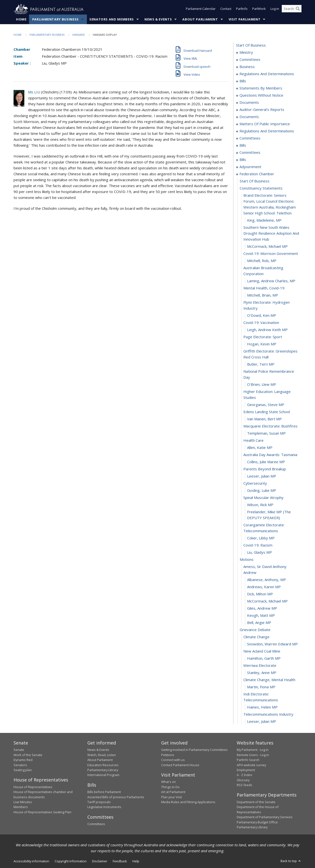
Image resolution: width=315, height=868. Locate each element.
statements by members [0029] (261, 88)
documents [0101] (249, 117)
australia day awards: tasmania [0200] (270, 455)
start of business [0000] (251, 45)
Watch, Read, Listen (102, 755)
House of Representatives (33, 787)
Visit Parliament (244, 19)
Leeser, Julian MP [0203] (262, 476)
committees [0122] (250, 138)
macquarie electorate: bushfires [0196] (270, 426)
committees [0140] (250, 153)
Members (21, 807)
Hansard (79, 35)
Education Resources (103, 765)
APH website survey (251, 765)
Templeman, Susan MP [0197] (266, 433)
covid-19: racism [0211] (258, 545)
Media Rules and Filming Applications (188, 802)
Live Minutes (23, 802)
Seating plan (23, 770)
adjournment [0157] (250, 167)
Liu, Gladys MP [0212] (260, 552)
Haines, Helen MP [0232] (262, 707)
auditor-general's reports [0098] (262, 110)
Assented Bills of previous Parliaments (116, 797)
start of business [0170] (255, 181)
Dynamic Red (23, 760)
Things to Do (170, 787)
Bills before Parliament (104, 792)
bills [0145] (243, 160)
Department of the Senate (256, 802)
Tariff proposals (99, 802)
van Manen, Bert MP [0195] (264, 419)
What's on (169, 782)
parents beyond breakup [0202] (265, 469)
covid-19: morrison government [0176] (271, 254)
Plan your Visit (172, 797)
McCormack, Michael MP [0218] (267, 601)
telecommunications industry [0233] (268, 714)
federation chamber (257, 174)
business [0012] (247, 67)
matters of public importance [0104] (265, 124)
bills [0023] (243, 81)
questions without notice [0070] (261, 95)
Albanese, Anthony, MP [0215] (267, 580)
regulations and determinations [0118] (267, 131)
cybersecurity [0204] (255, 483)
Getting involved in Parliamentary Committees (194, 750)
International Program (103, 775)
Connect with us (173, 760)
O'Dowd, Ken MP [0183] (262, 316)
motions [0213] (247, 560)
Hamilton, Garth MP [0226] (264, 658)
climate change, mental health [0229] (269, 680)
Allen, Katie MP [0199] (260, 448)
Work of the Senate (28, 755)
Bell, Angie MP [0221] (259, 623)
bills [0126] (243, 145)
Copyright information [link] (71, 861)
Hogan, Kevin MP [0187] (262, 344)
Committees (96, 824)
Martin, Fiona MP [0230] (261, 687)
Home (21, 19)
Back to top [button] (291, 861)
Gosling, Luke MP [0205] (262, 491)
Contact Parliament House (180, 765)
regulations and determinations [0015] (267, 74)
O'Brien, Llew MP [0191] (262, 385)
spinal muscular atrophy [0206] (263, 498)
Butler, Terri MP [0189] (261, 364)
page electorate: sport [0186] (263, 337)
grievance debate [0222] (255, 630)
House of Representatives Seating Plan (42, 812)
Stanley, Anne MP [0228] (262, 673)
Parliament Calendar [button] (201, 9)
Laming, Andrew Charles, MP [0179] (271, 281)
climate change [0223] (256, 637)
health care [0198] (253, 441)
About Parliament (200, 19)
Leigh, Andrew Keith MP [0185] (267, 330)
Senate (19, 750)
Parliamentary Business (55, 19)
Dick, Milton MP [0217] (260, 594)
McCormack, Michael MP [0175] (267, 247)
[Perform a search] (298, 9)
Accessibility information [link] (31, 861)
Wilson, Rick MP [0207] (260, 505)
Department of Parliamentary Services (265, 817)
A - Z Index (244, 775)
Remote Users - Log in (253, 755)
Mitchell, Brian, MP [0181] (263, 295)
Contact (226, 9)
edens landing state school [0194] (267, 412)
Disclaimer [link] (100, 861)
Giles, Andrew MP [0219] (262, 608)
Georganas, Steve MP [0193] (266, 405)
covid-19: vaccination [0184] (261, 323)
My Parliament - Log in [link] (253, 750)
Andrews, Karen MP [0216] (264, 587)
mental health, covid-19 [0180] (264, 288)
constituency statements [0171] (261, 188)
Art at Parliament (173, 792)
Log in (275, 9)
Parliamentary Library (103, 770)
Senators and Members (112, 19)
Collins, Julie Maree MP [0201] (266, 462)
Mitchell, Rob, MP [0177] (262, 261)
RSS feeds (244, 785)
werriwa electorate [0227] (260, 666)
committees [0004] (250, 60)
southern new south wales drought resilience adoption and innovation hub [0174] (271, 233)
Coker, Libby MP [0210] (261, 538)
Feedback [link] (120, 861)
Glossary (243, 780)
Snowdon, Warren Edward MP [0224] (272, 644)
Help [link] (136, 861)
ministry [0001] (246, 53)
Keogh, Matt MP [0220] (261, 616)
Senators (20, 765)
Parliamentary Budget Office (257, 822)
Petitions (168, 755)
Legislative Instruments (104, 807)
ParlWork (259, 9)
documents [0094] (249, 103)
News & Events (158, 19)
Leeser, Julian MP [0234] (262, 722)
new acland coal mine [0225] (262, 651)
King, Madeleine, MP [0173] (264, 220)
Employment (246, 770)
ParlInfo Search (248, 760)
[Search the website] (292, 9)
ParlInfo (242, 9)
